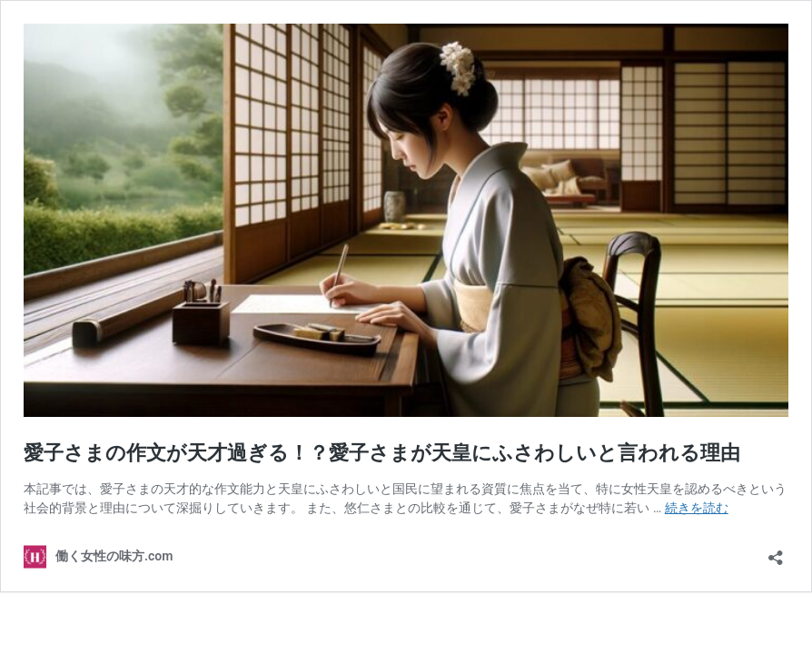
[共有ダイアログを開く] (776, 552)
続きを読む (697, 508)
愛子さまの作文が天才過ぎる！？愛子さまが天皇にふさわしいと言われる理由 (382, 453)
